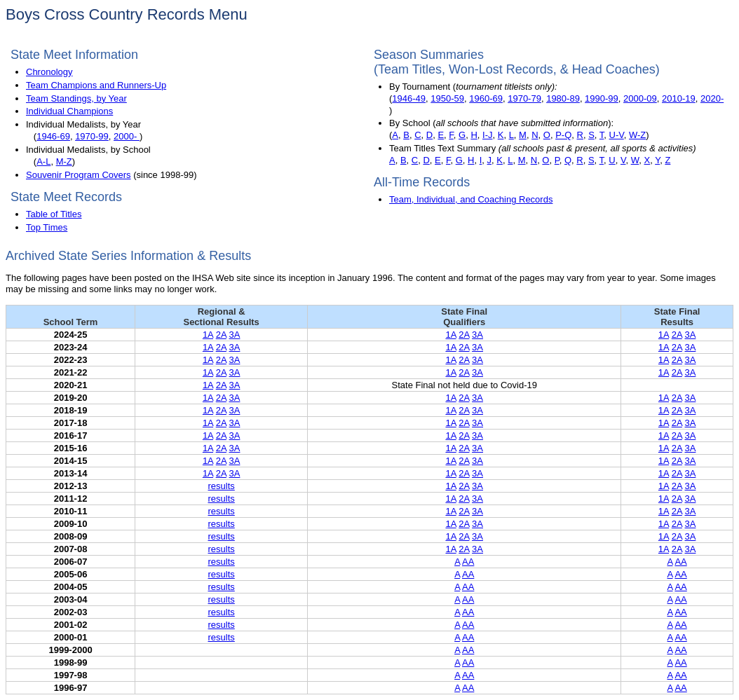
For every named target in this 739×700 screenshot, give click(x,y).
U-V (617, 135)
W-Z (637, 135)
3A (235, 335)
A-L (43, 162)
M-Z (64, 162)
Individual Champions (69, 111)
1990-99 (602, 98)
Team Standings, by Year (76, 98)
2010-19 (679, 98)
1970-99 (92, 136)
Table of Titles (54, 214)
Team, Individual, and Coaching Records (471, 199)
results (222, 486)
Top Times (47, 227)
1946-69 (53, 136)
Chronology (49, 72)
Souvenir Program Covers (79, 175)
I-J (487, 135)
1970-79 (524, 98)
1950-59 (447, 98)
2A (221, 335)
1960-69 (486, 98)
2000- (127, 136)
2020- (712, 98)
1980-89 (563, 98)
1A (208, 335)
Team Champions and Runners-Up (96, 85)
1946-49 (409, 98)
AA (468, 562)
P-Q (563, 135)
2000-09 (640, 98)
